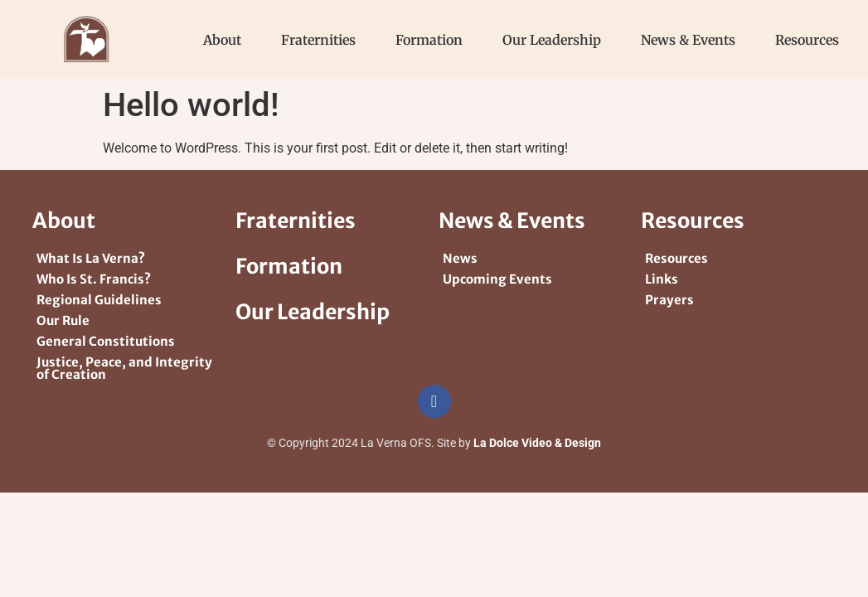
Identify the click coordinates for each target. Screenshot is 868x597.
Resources (807, 40)
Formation (429, 40)
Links (662, 279)
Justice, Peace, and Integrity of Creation (124, 368)
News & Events (688, 40)
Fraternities (318, 40)
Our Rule (63, 320)
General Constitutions (106, 341)
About (222, 40)
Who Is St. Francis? (94, 279)
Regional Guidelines (99, 300)
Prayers (669, 300)
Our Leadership (552, 40)
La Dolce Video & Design (537, 443)
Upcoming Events (497, 279)
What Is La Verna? (91, 258)
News (460, 258)
